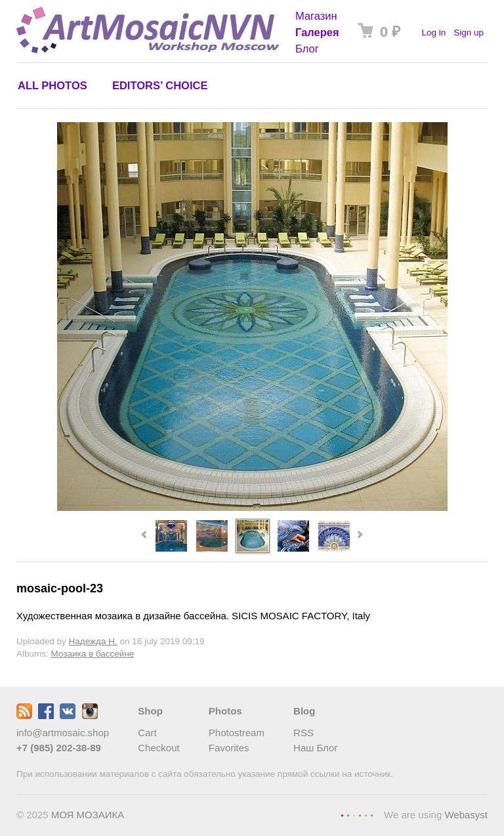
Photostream (237, 733)
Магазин (316, 16)
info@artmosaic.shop (63, 733)
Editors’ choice (160, 85)
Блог (307, 49)
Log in (433, 33)
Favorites (229, 748)
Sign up (469, 33)
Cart (147, 733)
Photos (225, 711)
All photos (52, 85)
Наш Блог (316, 748)
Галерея (317, 32)
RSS (304, 733)
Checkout (158, 748)
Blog (304, 711)
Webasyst (466, 815)
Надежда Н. (93, 641)
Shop (150, 711)
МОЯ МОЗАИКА (88, 815)
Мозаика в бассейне (93, 654)
